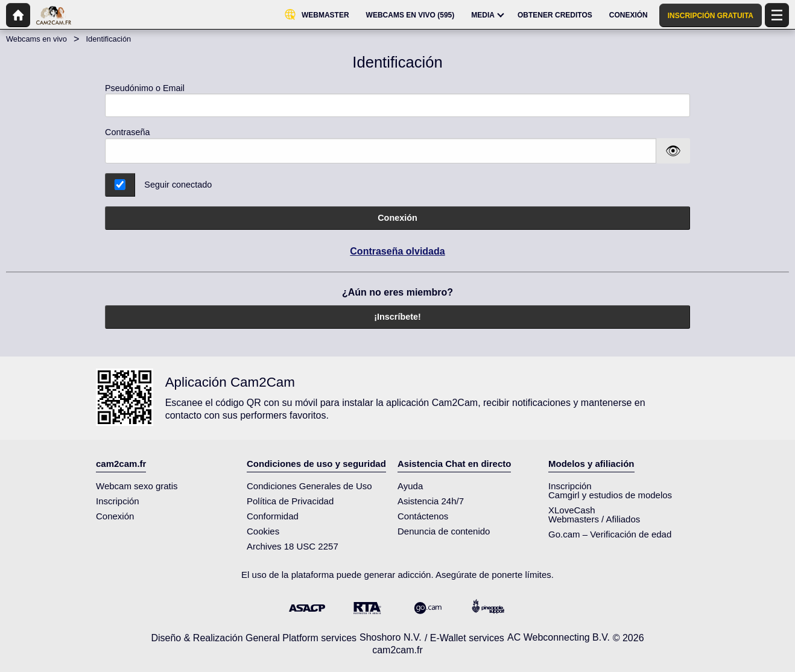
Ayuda (410, 486)
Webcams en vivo (36, 39)
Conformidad (273, 516)
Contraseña (127, 132)
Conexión (397, 218)
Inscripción (118, 501)
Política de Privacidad (290, 501)
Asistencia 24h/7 (431, 501)
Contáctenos (423, 516)
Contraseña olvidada (397, 251)
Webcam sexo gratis (137, 486)
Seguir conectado (178, 185)
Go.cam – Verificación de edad (610, 534)
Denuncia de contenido (444, 531)
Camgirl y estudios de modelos (610, 495)
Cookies (263, 531)
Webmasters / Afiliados (594, 519)
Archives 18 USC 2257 (293, 546)
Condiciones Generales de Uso (309, 486)
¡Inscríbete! (397, 317)
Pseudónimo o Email (397, 100)
